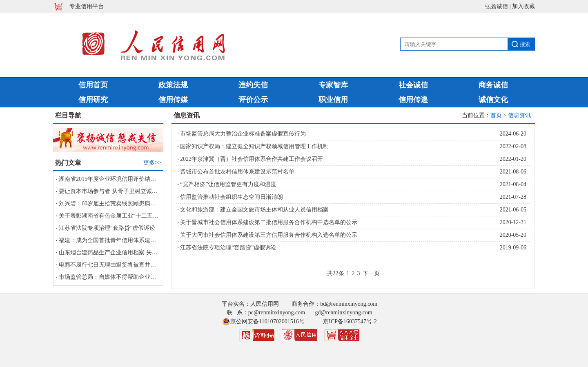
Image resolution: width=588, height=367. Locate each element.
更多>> (152, 163)
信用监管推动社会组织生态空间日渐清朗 (232, 197)
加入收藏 (523, 6)
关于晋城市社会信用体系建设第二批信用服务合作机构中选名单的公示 (269, 222)
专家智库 (333, 85)
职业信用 (333, 100)
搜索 (525, 44)
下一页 (371, 273)
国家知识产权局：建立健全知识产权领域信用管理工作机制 (254, 146)
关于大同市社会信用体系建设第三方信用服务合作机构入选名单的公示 (269, 235)
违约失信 (253, 85)
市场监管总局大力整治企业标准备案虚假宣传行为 (243, 134)
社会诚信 (413, 85)
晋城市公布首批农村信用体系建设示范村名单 (237, 172)
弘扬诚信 (497, 6)
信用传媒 (173, 100)
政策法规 (173, 85)
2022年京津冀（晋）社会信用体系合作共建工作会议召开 (252, 159)
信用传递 (413, 100)
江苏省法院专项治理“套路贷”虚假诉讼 (107, 228)
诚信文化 (493, 100)
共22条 (336, 273)
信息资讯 (519, 115)
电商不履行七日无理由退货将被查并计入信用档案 (122, 265)
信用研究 (93, 100)
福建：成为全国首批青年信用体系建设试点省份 (119, 240)
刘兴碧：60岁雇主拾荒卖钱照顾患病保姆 (110, 204)
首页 (496, 115)
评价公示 (253, 100)
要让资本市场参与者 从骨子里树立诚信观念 (114, 191)
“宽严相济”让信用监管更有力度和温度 (228, 184)
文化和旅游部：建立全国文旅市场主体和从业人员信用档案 (254, 210)
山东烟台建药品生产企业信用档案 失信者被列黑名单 (125, 252)
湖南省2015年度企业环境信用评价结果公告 (113, 179)
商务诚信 (493, 85)
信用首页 (93, 85)
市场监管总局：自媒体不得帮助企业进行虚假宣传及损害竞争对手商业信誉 (153, 277)
